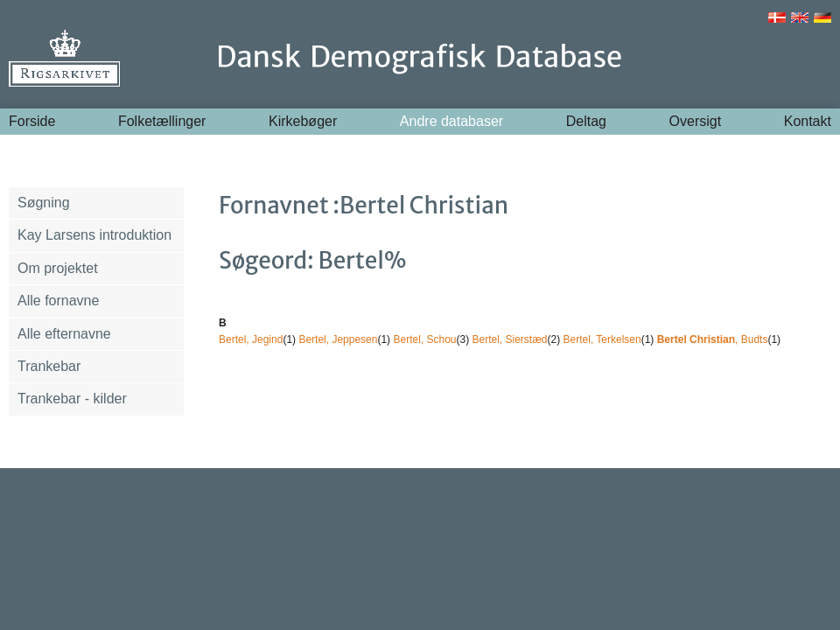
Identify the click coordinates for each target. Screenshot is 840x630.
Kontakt (808, 121)
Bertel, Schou (424, 339)
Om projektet (58, 268)
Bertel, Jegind (251, 339)
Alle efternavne (64, 334)
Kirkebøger (303, 121)
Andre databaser (451, 121)
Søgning (44, 203)
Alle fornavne (58, 301)
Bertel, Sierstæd (510, 339)
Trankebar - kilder (72, 399)
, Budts (713, 339)
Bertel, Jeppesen (338, 339)
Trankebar (49, 366)
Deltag (586, 121)
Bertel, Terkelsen (602, 339)
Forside (32, 121)
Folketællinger (162, 121)
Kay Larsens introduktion (94, 235)
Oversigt (696, 121)
